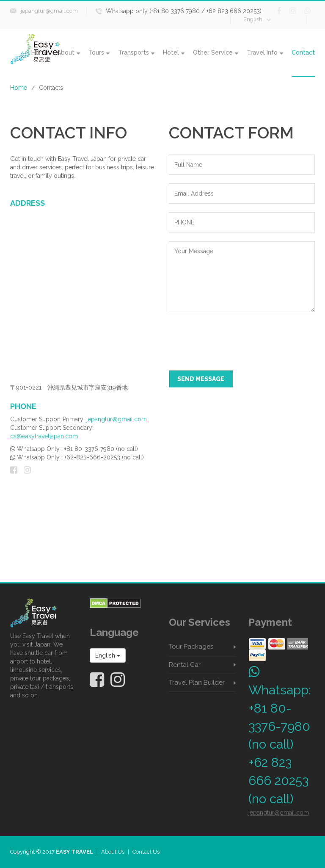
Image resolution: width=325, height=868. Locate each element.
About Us (113, 852)
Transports (136, 53)
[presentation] (233, 337)
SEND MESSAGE (201, 379)
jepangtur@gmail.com (49, 11)
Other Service (216, 53)
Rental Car (185, 665)
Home (19, 88)
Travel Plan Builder (197, 683)
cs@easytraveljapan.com (44, 436)
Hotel (174, 53)
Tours (99, 53)
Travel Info (265, 53)
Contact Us (146, 852)
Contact (303, 53)
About (69, 53)
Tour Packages (191, 647)
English (257, 19)
